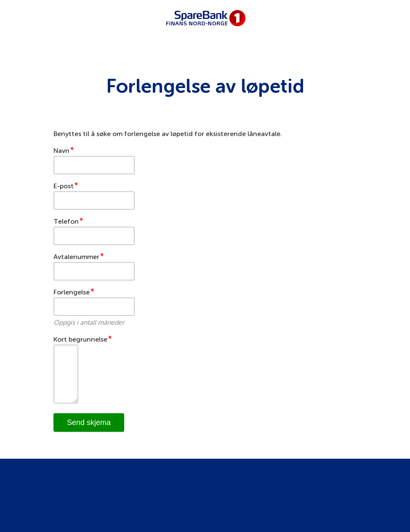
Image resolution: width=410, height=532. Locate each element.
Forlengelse (72, 292)
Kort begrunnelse (80, 339)
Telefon (66, 221)
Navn (61, 151)
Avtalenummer (76, 257)
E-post (64, 186)
